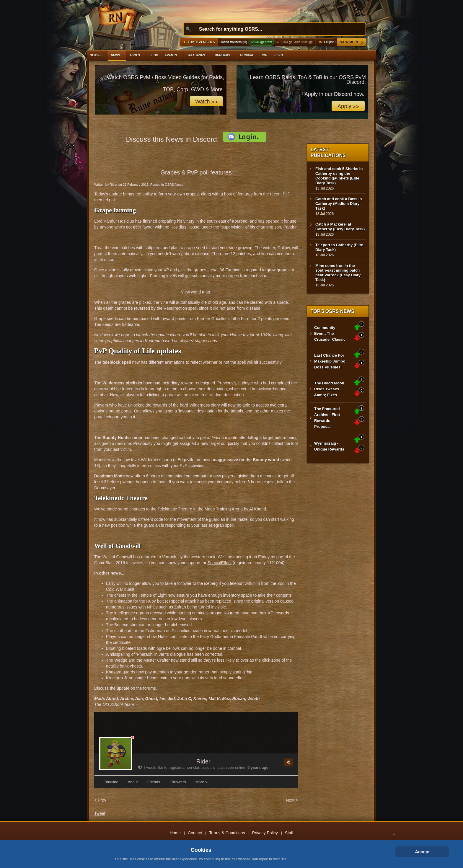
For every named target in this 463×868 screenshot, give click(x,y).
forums (150, 688)
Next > (292, 800)
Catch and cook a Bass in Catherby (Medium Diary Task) (339, 204)
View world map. (196, 292)
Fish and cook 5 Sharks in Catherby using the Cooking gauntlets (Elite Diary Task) (339, 176)
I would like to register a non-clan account (177, 767)
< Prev (100, 800)
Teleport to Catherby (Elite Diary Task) (339, 247)
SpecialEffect (220, 563)
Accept (422, 852)
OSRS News (174, 185)
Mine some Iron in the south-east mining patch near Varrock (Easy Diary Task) (338, 273)
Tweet (100, 813)
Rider (203, 761)
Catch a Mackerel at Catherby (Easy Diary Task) (340, 227)
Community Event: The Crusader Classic (330, 333)
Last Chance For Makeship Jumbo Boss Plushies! (330, 361)
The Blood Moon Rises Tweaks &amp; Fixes (329, 389)
